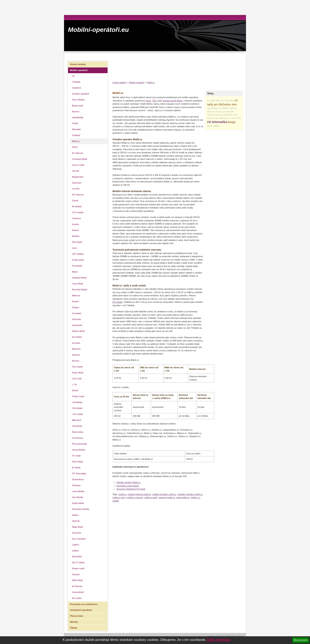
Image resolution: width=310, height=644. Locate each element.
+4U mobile (77, 414)
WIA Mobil (77, 557)
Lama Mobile (78, 491)
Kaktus (75, 515)
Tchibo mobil (78, 396)
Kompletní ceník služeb (128, 486)
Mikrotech (77, 420)
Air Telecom (78, 153)
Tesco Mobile (78, 100)
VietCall (76, 521)
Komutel (76, 343)
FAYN (75, 147)
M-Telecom (77, 586)
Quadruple (77, 325)
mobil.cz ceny (119, 497)
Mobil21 (76, 236)
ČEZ (155, 101)
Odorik (75, 201)
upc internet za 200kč (218, 108)
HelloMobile (78, 117)
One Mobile (77, 497)
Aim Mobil (77, 337)
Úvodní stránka (119, 83)
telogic (232, 122)
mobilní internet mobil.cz (139, 494)
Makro (75, 272)
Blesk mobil (77, 106)
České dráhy (78, 260)
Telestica (76, 485)
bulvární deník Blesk (172, 101)
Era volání (77, 598)
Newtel (75, 301)
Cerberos (76, 218)
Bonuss (76, 361)
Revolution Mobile (81, 509)
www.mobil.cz (183, 497)
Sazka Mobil (78, 503)
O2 (73, 76)
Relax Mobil (78, 373)
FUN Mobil (77, 408)
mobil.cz (122, 494)
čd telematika (217, 122)
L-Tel (74, 385)
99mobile (76, 129)
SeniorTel (77, 533)
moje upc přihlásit (223, 115)
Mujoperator (78, 177)
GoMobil (76, 135)
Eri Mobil (76, 468)
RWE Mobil (77, 580)
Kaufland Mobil (79, 278)
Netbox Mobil (78, 331)
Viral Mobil (77, 426)
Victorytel (76, 319)
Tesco (148, 101)
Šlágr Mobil (77, 527)
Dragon (76, 307)
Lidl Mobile (77, 402)
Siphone (76, 355)
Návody (74, 622)
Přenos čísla (76, 616)
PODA (75, 123)
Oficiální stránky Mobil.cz (129, 482)
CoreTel (76, 189)
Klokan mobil (78, 568)
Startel (75, 390)
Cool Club (77, 379)
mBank (75, 551)
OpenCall (77, 183)
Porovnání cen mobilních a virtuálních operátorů (84, 607)
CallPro (76, 545)
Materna (76, 295)
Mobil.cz (151, 83)
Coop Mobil (77, 284)
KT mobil (76, 456)
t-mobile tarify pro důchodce (221, 100)
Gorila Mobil (78, 592)
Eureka (75, 224)
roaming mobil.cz (167, 497)
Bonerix (76, 112)
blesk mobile (213, 126)
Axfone (75, 230)
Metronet (76, 349)
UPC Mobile (78, 254)
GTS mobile (78, 212)
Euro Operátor (79, 539)
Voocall (75, 171)
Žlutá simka (77, 432)
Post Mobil (77, 266)
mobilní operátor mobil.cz (164, 494)
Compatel (77, 313)
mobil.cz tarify (151, 497)
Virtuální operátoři (81, 94)
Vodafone (77, 88)
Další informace (219, 640)
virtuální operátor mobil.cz (190, 494)
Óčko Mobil (77, 462)
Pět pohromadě (79, 444)
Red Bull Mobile (80, 290)
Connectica (77, 438)
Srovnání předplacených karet (131, 489)
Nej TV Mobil (78, 563)
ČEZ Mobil (77, 242)
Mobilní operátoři (137, 83)
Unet (74, 248)
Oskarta (76, 574)
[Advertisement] (184, 67)
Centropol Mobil (80, 159)
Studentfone (78, 479)
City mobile (77, 367)
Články (74, 628)
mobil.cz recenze (135, 497)
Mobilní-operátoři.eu (98, 30)
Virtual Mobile (78, 450)
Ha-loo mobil (78, 165)
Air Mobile (77, 206)
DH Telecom (78, 195)
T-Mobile (76, 82)
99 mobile (117, 302)
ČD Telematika (79, 474)
